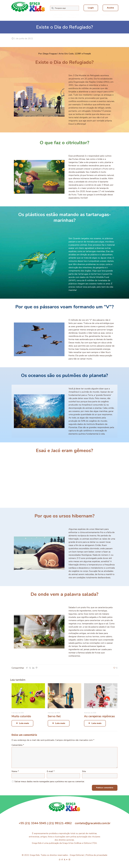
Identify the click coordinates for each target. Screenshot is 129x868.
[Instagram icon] (69, 860)
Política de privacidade (97, 855)
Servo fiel (54, 716)
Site (84, 771)
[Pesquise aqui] (64, 8)
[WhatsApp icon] (60, 860)
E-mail (51, 771)
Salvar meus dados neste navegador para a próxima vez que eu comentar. (50, 781)
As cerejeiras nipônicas (99, 716)
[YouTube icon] (67, 860)
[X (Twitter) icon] (65, 860)
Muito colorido (21, 716)
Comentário (18, 745)
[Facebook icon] (62, 860)
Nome (15, 771)
